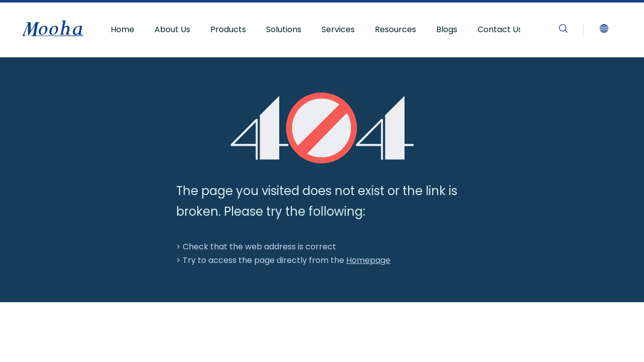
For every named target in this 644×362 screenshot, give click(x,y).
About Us (172, 29)
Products (228, 29)
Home (123, 29)
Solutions (284, 29)
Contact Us (500, 29)
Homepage (368, 260)
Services (338, 29)
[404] (322, 128)
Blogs (447, 29)
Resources (395, 29)
